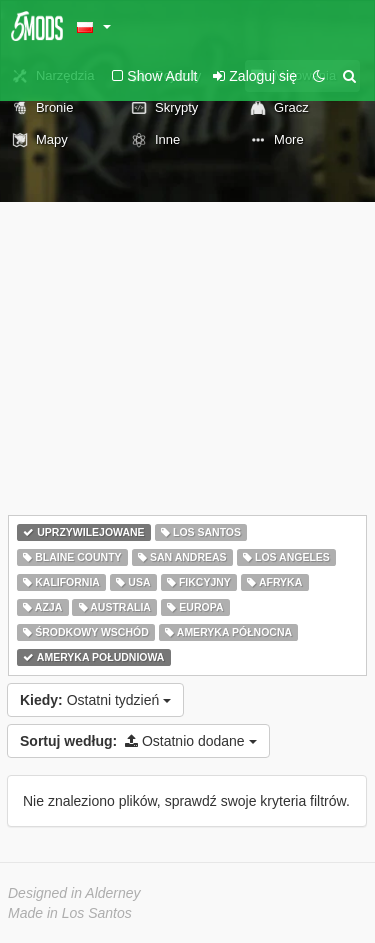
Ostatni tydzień (95, 700)
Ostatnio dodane (138, 741)
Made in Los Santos (70, 913)
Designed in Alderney (74, 893)
